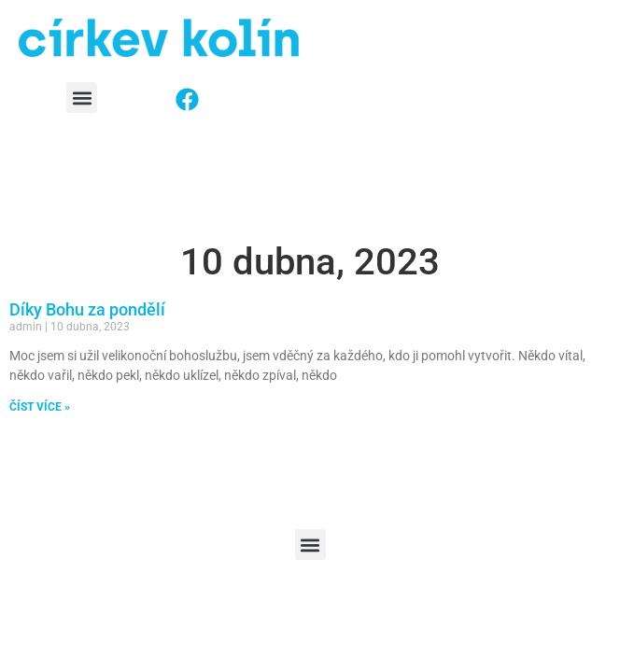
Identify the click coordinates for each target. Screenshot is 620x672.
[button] (82, 98)
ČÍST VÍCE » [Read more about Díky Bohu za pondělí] (40, 407)
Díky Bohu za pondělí (87, 309)
